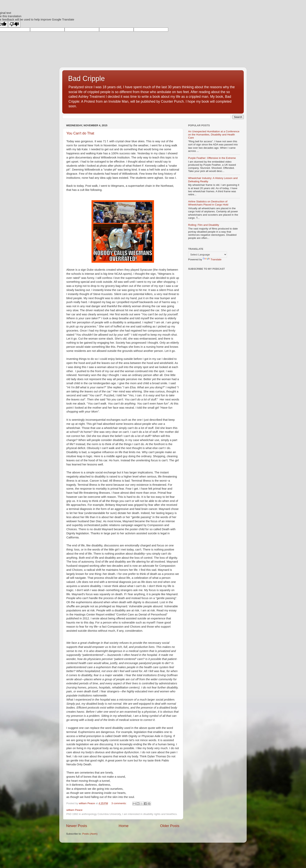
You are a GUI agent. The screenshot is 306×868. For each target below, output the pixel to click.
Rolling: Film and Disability (204, 225)
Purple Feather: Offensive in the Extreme (212, 158)
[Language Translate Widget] (208, 255)
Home (124, 826)
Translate (212, 259)
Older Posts (170, 826)
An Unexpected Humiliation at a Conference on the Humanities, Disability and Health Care (214, 135)
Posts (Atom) (90, 834)
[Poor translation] (14, 24)
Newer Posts (77, 826)
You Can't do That (80, 133)
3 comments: (119, 803)
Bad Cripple (86, 79)
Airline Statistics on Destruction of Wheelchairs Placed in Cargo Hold (208, 203)
